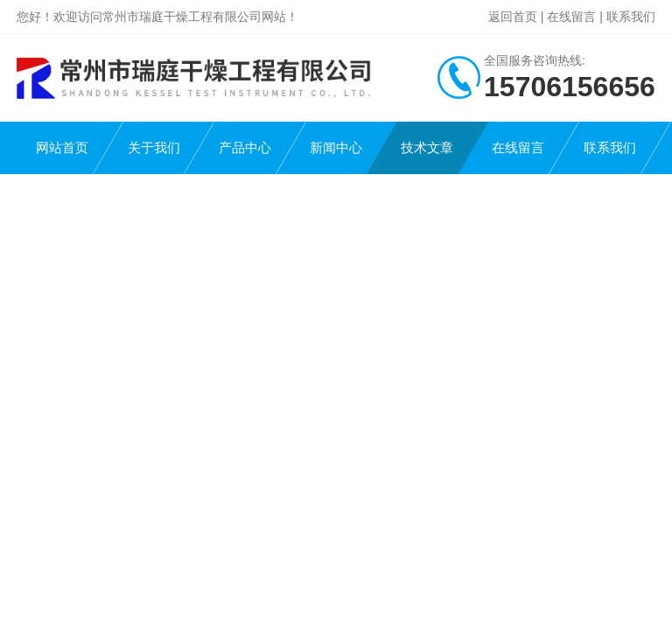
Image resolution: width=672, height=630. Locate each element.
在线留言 (571, 17)
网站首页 (62, 147)
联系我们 (631, 17)
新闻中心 (336, 147)
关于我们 (154, 147)
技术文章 (427, 147)
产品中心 (245, 147)
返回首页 (513, 17)
